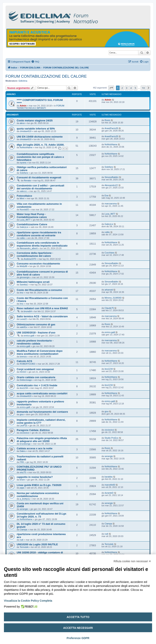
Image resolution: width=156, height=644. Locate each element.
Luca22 (23, 319)
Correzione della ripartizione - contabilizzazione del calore (35, 254)
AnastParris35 (111, 128)
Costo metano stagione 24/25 (35, 121)
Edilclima (23, 81)
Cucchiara (109, 253)
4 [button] (131, 88)
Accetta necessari (78, 628)
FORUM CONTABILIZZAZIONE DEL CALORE (46, 76)
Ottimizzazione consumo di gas (36, 324)
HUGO (23, 372)
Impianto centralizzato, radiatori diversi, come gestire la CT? (41, 421)
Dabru (23, 451)
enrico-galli (29, 336)
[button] (111, 88)
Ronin (107, 120)
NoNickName (26, 147)
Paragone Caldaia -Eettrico (33, 430)
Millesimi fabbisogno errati (33, 282)
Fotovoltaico (24, 196)
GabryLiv (24, 227)
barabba (108, 477)
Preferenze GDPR (78, 638)
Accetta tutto (78, 617)
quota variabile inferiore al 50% (36, 129)
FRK (22, 462)
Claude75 (109, 308)
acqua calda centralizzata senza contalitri (42, 393)
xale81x (23, 327)
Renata (27, 181)
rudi (21, 540)
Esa (106, 195)
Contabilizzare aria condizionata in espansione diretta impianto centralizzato (42, 244)
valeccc (23, 191)
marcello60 (110, 485)
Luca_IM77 (25, 220)
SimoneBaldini (111, 177)
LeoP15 (23, 425)
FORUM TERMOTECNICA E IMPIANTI (40, 107)
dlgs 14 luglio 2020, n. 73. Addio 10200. (41, 145)
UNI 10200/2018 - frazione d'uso (36, 333)
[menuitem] (35, 62)
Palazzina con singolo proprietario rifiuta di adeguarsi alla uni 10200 (42, 440)
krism (22, 480)
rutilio (22, 238)
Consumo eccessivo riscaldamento (38, 264)
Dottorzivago (26, 380)
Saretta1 (24, 285)
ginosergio (25, 277)
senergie (109, 456)
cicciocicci (24, 433)
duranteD (109, 493)
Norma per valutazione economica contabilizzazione (38, 495)
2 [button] (122, 88)
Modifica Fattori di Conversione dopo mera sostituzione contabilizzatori (40, 352)
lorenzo (23, 356)
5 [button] (135, 88)
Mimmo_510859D (113, 298)
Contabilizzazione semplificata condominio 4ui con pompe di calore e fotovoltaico (40, 157)
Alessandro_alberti (29, 248)
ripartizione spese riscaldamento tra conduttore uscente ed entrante (39, 234)
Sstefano (24, 173)
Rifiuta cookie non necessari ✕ (132, 561)
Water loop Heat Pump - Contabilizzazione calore (32, 216)
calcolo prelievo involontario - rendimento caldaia (35, 342)
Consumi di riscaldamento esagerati (39, 177)
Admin (23, 106)
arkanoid (109, 290)
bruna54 (28, 311)
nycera (23, 163)
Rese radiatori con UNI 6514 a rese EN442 (42, 308)
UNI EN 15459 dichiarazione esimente (40, 137)
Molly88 (23, 266)
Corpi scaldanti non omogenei (35, 369)
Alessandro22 (111, 185)
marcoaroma (111, 204)
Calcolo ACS (24, 361)
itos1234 (109, 369)
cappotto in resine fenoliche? (35, 477)
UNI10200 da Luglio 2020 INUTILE (37, 544)
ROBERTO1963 (27, 364)
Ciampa (23, 530)
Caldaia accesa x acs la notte (35, 448)
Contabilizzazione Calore (32, 224)
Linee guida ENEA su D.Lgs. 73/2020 (39, 485)
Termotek (24, 547)
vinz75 (23, 472)
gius (22, 414)
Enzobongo (25, 444)
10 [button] (143, 88)
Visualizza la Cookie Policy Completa (28, 601)
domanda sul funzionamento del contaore (42, 412)
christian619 (25, 131)
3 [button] (127, 88)
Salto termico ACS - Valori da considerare (42, 316)
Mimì (22, 198)
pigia (22, 488)
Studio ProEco (111, 438)
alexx (22, 123)
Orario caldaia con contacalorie (36, 377)
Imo (21, 293)
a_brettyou (25, 499)
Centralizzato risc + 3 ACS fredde (37, 385)
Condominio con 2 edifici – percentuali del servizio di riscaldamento (40, 187)
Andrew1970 (30, 259)
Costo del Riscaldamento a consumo (39, 290)
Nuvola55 (24, 209)
